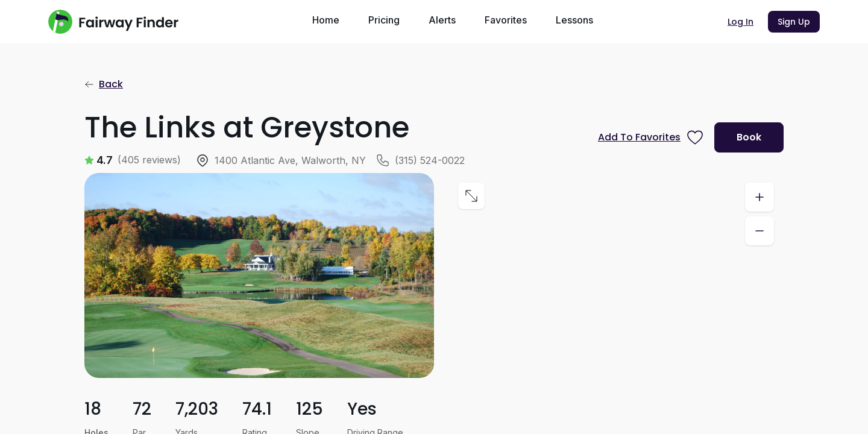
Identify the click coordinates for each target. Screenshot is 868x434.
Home (326, 20)
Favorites (506, 20)
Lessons (574, 20)
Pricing (384, 20)
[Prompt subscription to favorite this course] (651, 137)
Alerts (442, 20)
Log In (741, 22)
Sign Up (794, 22)
